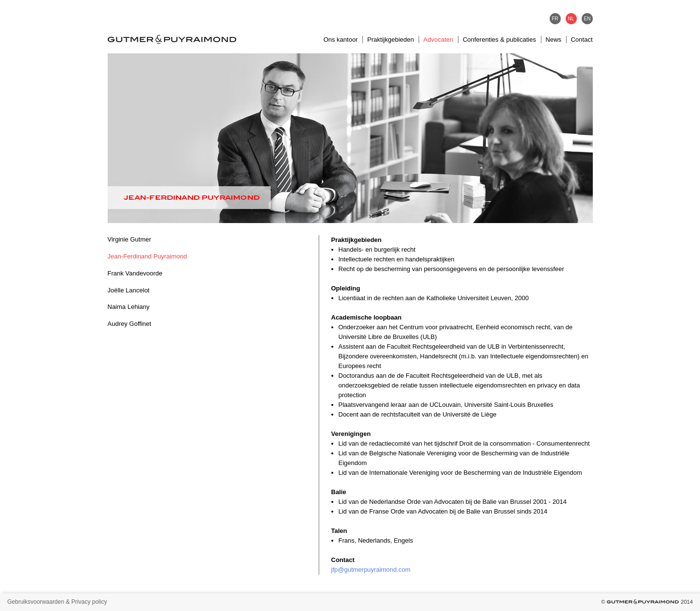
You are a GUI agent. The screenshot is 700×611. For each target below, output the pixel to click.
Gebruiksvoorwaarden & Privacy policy (57, 602)
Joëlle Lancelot (129, 290)
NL (571, 19)
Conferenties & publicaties (499, 40)
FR (555, 19)
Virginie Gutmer (130, 239)
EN (587, 19)
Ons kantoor (341, 40)
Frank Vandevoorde (135, 273)
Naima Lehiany (129, 307)
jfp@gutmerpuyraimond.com (371, 570)
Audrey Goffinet (130, 324)
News (554, 40)
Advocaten (438, 40)
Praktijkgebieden (391, 40)
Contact (582, 40)
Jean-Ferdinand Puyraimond (147, 256)
